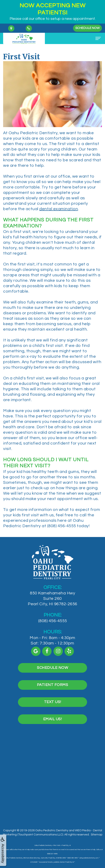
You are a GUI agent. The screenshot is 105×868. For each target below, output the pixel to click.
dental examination (59, 209)
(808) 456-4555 (53, 640)
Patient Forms (53, 704)
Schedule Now (87, 28)
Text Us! (53, 721)
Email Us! (53, 738)
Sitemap (97, 835)
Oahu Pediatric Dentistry (52, 830)
